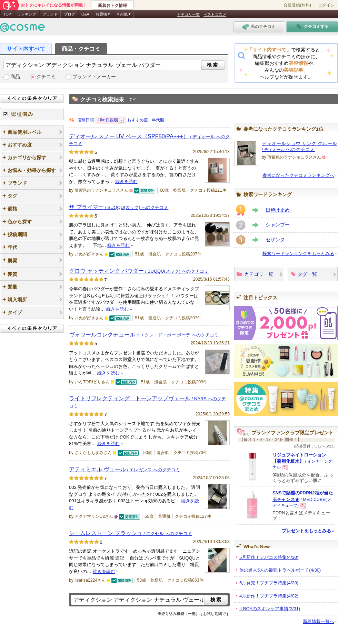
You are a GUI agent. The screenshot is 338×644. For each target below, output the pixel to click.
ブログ (69, 14)
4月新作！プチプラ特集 (269, 596)
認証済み (32, 114)
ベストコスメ (215, 14)
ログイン (326, 5)
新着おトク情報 (112, 6)
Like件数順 (108, 120)
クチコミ (46, 77)
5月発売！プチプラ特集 (269, 583)
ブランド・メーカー (94, 77)
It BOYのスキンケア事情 (270, 609)
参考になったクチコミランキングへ (298, 175)
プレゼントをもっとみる (306, 531)
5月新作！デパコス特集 (269, 557)
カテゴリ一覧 (188, 14)
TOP (7, 14)
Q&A (85, 14)
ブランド (50, 14)
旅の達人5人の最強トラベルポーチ (280, 570)
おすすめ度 (138, 120)
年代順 (158, 120)
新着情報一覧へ (319, 621)
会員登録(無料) (297, 5)
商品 (15, 77)
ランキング (27, 14)
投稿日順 (86, 120)
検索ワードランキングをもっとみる (298, 254)
